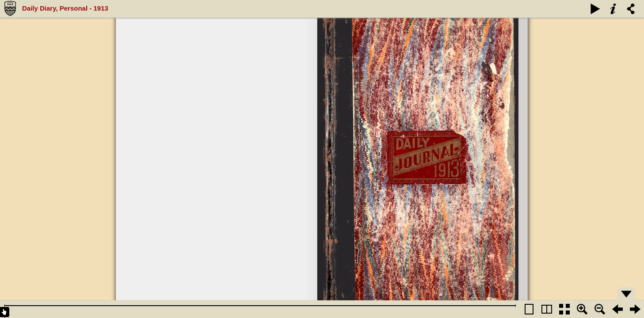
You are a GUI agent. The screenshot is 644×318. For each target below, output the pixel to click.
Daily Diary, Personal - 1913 (65, 8)
